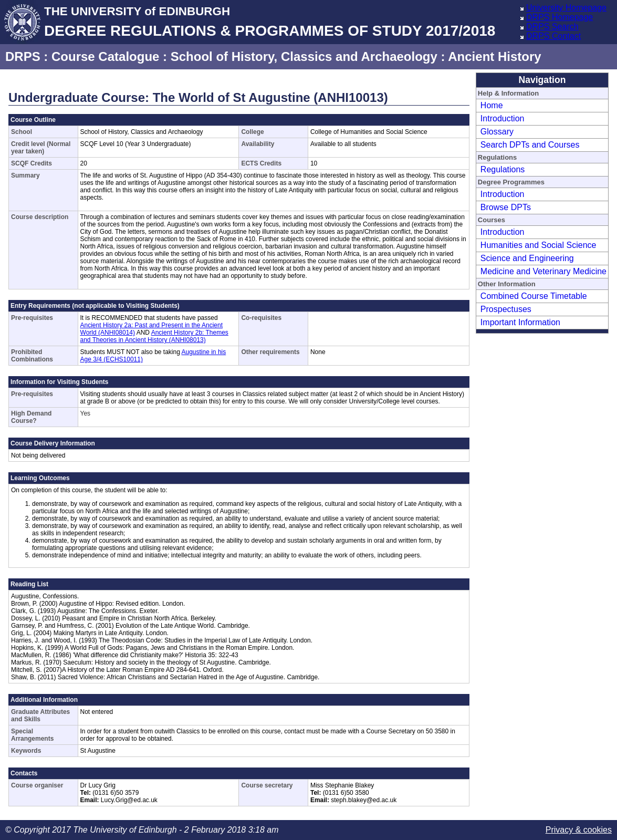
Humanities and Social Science (538, 245)
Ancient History (494, 56)
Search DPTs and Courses (530, 145)
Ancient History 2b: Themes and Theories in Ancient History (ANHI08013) (154, 336)
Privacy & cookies (579, 830)
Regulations (503, 169)
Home (492, 105)
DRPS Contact (553, 36)
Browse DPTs (506, 207)
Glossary (497, 132)
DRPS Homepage (560, 17)
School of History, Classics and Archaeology (304, 56)
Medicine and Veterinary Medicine (543, 271)
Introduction (503, 118)
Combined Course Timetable (534, 296)
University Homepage (566, 8)
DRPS (23, 56)
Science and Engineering (527, 258)
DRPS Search (552, 27)
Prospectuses (506, 309)
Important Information (520, 322)
